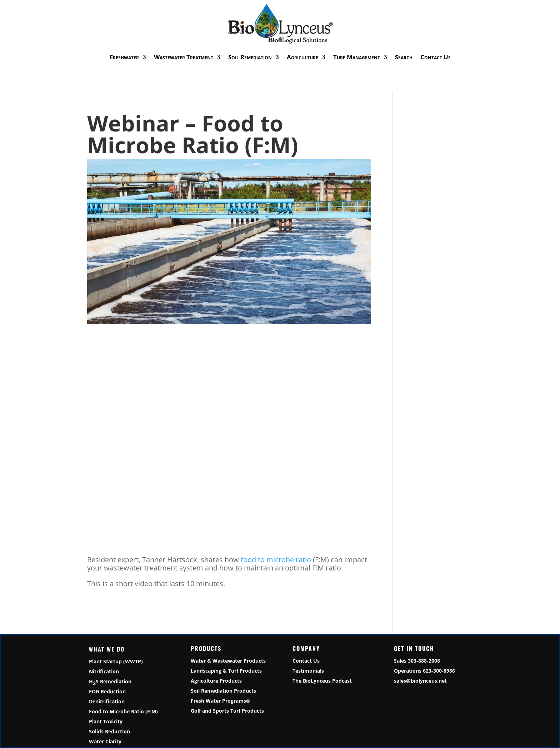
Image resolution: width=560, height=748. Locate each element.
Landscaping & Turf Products (226, 671)
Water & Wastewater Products (228, 661)
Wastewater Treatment (184, 57)
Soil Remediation (250, 57)
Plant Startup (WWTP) (116, 661)
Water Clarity (105, 741)
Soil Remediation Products (223, 691)
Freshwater (124, 57)
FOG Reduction (107, 691)
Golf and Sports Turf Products (227, 711)
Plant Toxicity (106, 721)
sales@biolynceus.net (420, 681)
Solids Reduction (109, 731)
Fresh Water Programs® (221, 701)
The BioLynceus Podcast (322, 681)
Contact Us (436, 57)
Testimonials (308, 671)
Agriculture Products (216, 681)
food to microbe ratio (276, 560)
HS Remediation (110, 682)
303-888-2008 (424, 661)
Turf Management (357, 57)
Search (404, 57)
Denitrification (107, 701)
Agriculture (302, 57)
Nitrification (104, 671)
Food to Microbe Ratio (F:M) (123, 711)
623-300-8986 (439, 671)
